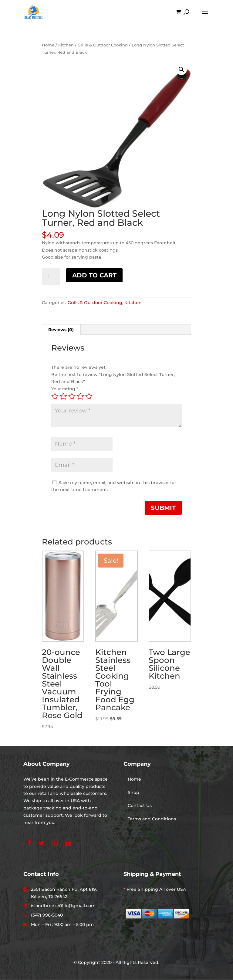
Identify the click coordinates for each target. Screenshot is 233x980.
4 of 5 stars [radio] (80, 396)
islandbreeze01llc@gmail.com (63, 906)
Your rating (65, 389)
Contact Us (140, 805)
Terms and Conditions (152, 819)
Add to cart (94, 275)
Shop (133, 792)
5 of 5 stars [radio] (89, 396)
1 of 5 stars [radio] (55, 396)
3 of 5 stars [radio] (72, 396)
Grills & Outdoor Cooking (103, 45)
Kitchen (66, 45)
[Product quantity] (51, 277)
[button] (181, 70)
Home (48, 45)
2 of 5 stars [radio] (63, 396)
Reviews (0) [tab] (61, 330)
